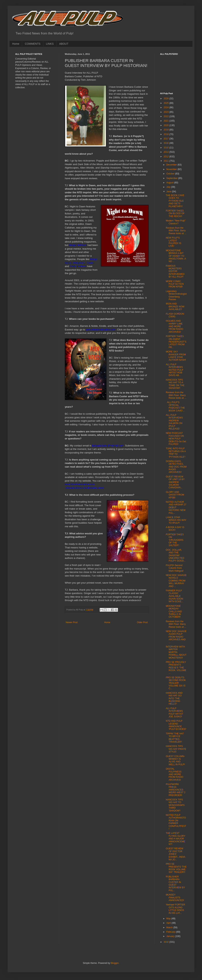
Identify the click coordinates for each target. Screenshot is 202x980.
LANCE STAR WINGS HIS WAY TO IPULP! (176, 520)
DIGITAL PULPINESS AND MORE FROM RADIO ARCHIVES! (175, 774)
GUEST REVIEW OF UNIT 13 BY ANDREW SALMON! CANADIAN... (175, 482)
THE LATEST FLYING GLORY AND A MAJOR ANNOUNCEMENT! (176, 839)
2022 (167, 116)
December (172, 165)
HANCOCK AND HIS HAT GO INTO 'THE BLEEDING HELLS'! (174, 698)
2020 (167, 125)
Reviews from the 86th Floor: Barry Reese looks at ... (176, 231)
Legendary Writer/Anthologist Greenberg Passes (176, 295)
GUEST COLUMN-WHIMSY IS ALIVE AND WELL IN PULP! (175, 760)
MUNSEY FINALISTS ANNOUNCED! (175, 898)
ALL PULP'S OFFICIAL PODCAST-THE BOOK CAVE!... (175, 406)
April (169, 923)
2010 (167, 942)
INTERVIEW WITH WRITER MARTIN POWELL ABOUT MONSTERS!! (176, 652)
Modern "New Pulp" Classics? (176, 222)
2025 (167, 103)
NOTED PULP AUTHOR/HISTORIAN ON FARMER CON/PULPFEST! (176, 822)
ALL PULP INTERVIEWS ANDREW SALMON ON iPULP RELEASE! (174, 422)
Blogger (115, 963)
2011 (167, 161)
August (170, 183)
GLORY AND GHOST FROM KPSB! (175, 495)
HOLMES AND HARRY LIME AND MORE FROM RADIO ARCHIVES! (175, 326)
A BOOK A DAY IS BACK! (175, 529)
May (169, 919)
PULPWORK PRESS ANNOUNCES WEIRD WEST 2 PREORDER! (176, 790)
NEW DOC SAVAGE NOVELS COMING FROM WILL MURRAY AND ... (176, 581)
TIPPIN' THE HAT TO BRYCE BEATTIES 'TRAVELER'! (175, 738)
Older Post (142, 622)
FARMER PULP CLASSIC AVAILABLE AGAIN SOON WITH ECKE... (175, 596)
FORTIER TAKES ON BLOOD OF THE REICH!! (175, 214)
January (171, 936)
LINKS (50, 44)
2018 (167, 134)
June (169, 192)
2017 (167, 139)
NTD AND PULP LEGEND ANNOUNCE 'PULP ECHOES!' (176, 725)
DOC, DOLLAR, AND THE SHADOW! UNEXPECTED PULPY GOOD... (176, 555)
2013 (167, 152)
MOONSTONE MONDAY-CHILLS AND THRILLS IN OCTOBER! (174, 612)
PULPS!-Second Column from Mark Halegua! (175, 568)
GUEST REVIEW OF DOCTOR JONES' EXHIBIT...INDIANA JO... (176, 854)
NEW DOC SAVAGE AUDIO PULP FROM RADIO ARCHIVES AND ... (176, 637)
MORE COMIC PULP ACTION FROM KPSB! (175, 284)
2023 (167, 112)
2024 (167, 107)
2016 (167, 143)
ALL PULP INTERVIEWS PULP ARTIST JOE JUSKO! (174, 712)
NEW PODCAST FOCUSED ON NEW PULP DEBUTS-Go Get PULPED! (176, 439)
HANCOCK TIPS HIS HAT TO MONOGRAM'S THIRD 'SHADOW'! (175, 805)
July (169, 187)
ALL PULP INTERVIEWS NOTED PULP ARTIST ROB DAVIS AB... (174, 370)
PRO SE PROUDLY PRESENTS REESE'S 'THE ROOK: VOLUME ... (176, 668)
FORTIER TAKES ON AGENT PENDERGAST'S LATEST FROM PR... (176, 342)
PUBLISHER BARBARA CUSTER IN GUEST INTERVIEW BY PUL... (175, 884)
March (170, 928)
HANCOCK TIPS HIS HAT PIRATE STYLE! (176, 749)
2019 (167, 130)
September (172, 178)
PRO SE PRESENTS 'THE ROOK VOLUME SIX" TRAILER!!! (176, 868)
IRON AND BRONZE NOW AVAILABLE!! (175, 307)
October (171, 174)
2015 (167, 148)
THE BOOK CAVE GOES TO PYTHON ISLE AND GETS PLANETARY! (175, 201)
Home (16, 44)
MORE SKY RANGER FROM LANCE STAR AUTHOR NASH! (176, 356)
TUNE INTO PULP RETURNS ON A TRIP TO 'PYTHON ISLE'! (176, 453)
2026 (167, 99)
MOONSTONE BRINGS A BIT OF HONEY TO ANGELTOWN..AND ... (176, 256)
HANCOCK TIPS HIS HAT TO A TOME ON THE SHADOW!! (175, 384)
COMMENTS (33, 44)
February (171, 932)
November (172, 169)
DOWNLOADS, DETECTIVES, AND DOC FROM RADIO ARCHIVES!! (176, 467)
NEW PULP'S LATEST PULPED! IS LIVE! (174, 242)
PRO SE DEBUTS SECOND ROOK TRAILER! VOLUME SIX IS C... (176, 683)
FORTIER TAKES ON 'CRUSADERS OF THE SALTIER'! (175, 540)
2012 (167, 157)
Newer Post (72, 622)
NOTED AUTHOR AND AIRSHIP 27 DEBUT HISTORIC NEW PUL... (176, 508)
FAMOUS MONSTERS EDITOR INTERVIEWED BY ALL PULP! (175, 271)
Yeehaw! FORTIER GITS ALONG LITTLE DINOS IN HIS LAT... (175, 909)
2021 (167, 121)
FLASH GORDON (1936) (175, 315)
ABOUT (64, 44)
